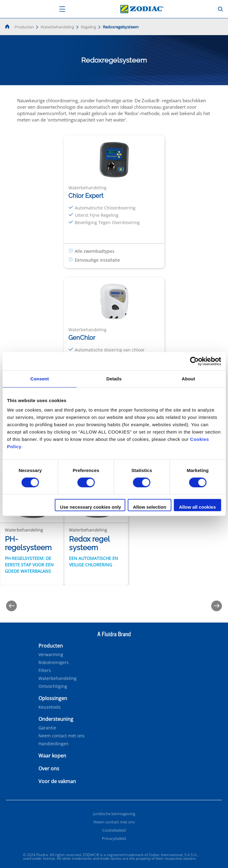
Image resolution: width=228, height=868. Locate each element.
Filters (45, 670)
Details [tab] (114, 379)
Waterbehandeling (57, 27)
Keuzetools (50, 707)
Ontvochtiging (53, 686)
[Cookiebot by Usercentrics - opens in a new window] (194, 361)
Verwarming (51, 655)
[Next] (217, 606)
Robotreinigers (54, 663)
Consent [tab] (40, 379)
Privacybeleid (114, 838)
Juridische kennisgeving (114, 814)
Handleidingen (54, 744)
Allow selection (149, 507)
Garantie (47, 728)
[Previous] (11, 606)
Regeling (89, 27)
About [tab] (188, 379)
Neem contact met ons (62, 736)
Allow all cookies (197, 507)
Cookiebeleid (114, 830)
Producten (24, 27)
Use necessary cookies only (91, 507)
